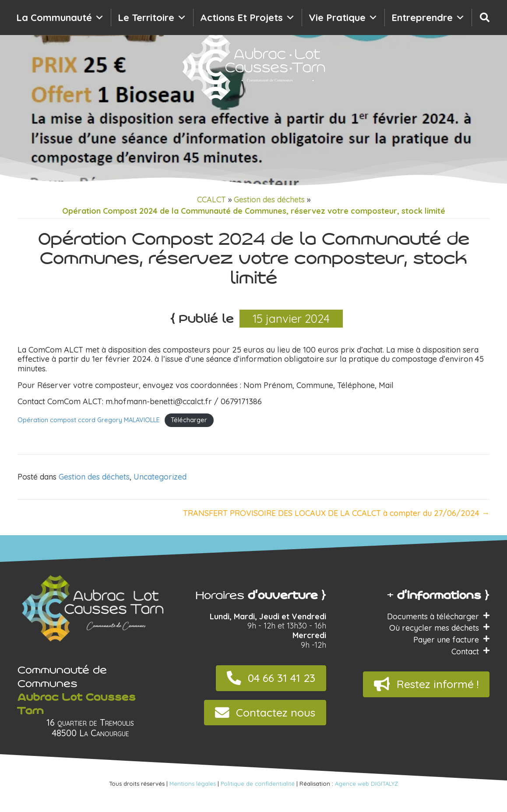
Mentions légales (193, 784)
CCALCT (211, 200)
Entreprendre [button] (428, 18)
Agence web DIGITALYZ (366, 784)
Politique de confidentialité (258, 784)
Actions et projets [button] (248, 18)
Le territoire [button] (152, 18)
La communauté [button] (60, 18)
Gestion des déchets (269, 200)
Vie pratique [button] (343, 18)
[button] (271, 678)
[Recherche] (485, 18)
